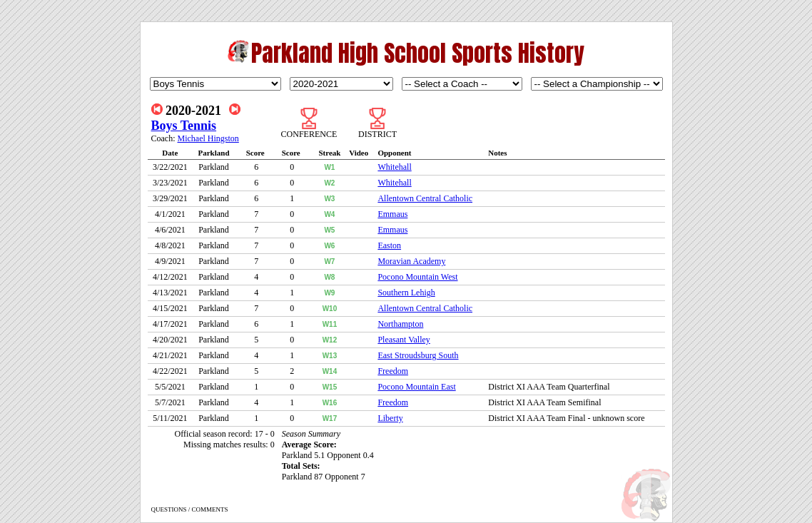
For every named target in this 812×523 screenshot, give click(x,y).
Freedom (393, 371)
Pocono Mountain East (416, 387)
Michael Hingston (208, 138)
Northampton (400, 324)
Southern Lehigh (406, 293)
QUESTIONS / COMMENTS (190, 509)
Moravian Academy (411, 261)
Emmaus (392, 214)
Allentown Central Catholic (425, 198)
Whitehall (394, 167)
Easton (389, 245)
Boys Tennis (184, 126)
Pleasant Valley (404, 340)
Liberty (390, 418)
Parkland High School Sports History (418, 53)
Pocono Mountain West (417, 277)
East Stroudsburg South (418, 355)
